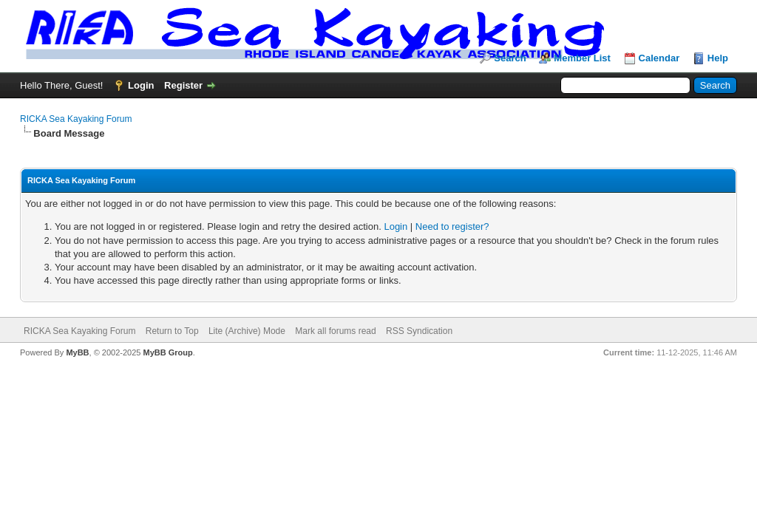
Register (183, 85)
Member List (582, 58)
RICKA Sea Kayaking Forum (76, 119)
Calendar (659, 58)
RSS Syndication (419, 331)
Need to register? (452, 226)
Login (141, 85)
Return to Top (172, 331)
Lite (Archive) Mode (247, 331)
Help (718, 58)
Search (510, 58)
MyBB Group (167, 352)
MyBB (77, 352)
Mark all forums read (335, 331)
